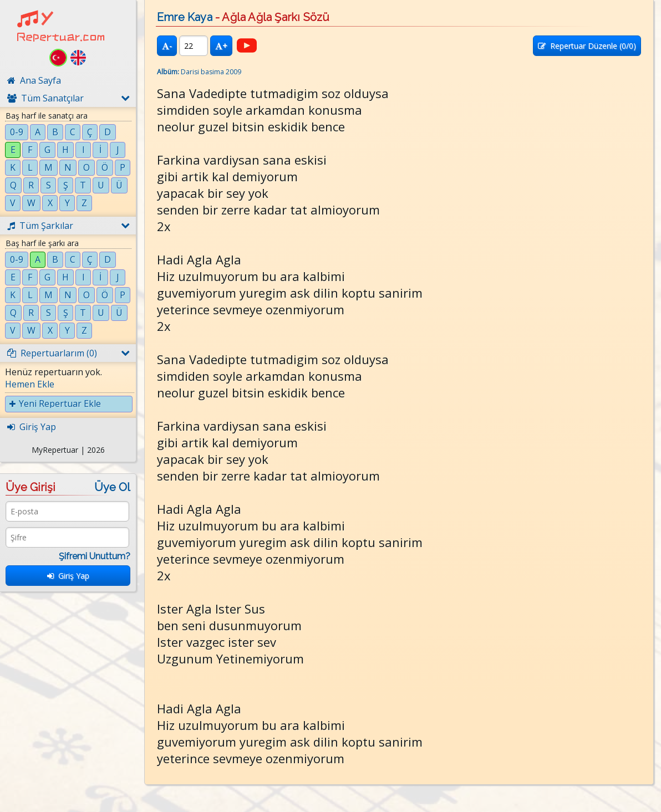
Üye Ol (112, 487)
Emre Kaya (185, 17)
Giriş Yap (68, 576)
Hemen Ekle (30, 384)
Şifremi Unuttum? (95, 556)
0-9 (17, 132)
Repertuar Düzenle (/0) (587, 46)
